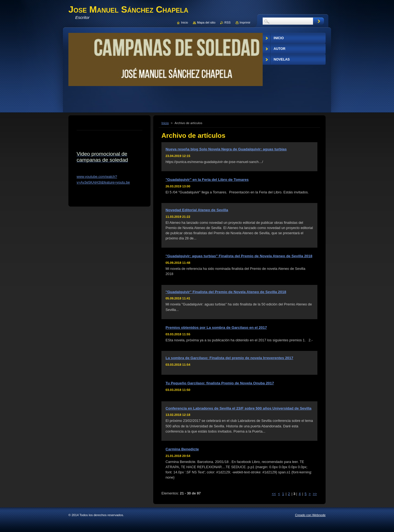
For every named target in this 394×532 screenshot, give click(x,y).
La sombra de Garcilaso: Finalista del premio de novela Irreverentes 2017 (229, 358)
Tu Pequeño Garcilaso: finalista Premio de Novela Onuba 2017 (220, 383)
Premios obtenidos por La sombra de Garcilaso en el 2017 (216, 328)
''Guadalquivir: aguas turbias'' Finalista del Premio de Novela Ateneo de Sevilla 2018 (239, 256)
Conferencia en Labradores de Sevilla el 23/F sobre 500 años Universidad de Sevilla (238, 408)
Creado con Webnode (310, 515)
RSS (227, 22)
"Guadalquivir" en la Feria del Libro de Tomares (207, 180)
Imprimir (245, 22)
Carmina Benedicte (182, 449)
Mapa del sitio (206, 22)
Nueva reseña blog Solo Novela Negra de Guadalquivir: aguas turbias (226, 149)
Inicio (165, 123)
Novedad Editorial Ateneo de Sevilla (197, 210)
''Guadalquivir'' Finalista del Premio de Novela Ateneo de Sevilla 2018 (226, 292)
